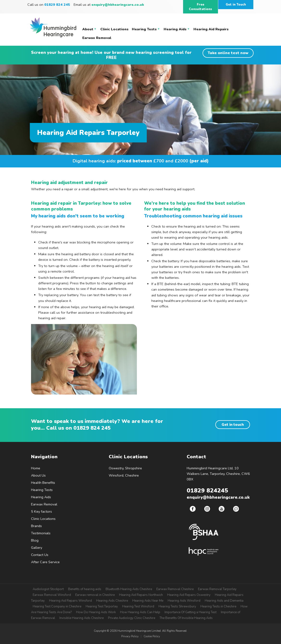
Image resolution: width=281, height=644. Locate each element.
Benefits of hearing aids (85, 589)
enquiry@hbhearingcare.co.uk (118, 5)
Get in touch (233, 425)
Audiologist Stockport (48, 589)
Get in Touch (236, 5)
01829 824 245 (92, 428)
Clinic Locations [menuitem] (114, 29)
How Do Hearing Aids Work (96, 612)
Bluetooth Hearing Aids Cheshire (129, 589)
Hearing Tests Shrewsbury (177, 606)
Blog (35, 540)
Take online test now (228, 53)
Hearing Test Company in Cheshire (57, 606)
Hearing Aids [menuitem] (177, 30)
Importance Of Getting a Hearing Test (191, 612)
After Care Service (45, 562)
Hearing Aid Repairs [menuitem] (211, 29)
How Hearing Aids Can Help (140, 612)
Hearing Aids (41, 497)
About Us (38, 475)
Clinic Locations (43, 519)
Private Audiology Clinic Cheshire (132, 618)
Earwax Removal (44, 504)
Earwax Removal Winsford (52, 595)
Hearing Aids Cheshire (112, 601)
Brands (36, 526)
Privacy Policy (130, 636)
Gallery (37, 548)
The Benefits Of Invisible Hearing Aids (186, 618)
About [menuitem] (89, 30)
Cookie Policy (152, 636)
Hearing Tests (42, 490)
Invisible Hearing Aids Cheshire (82, 618)
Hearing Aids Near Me (148, 601)
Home (36, 468)
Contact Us (40, 555)
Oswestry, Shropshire (125, 468)
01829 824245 (207, 491)
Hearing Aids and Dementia (224, 601)
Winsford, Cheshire (124, 475)
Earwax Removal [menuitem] (97, 38)
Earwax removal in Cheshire (95, 595)
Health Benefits (43, 483)
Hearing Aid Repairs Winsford (70, 601)
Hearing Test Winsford (138, 606)
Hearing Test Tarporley (102, 606)
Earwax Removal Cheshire (175, 589)
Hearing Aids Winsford (184, 601)
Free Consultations (200, 7)
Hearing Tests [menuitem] (146, 30)
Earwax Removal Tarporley (217, 589)
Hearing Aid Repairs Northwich (141, 595)
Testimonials (41, 533)
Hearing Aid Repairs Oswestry (189, 595)
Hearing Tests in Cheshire (218, 606)
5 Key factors (42, 511)
